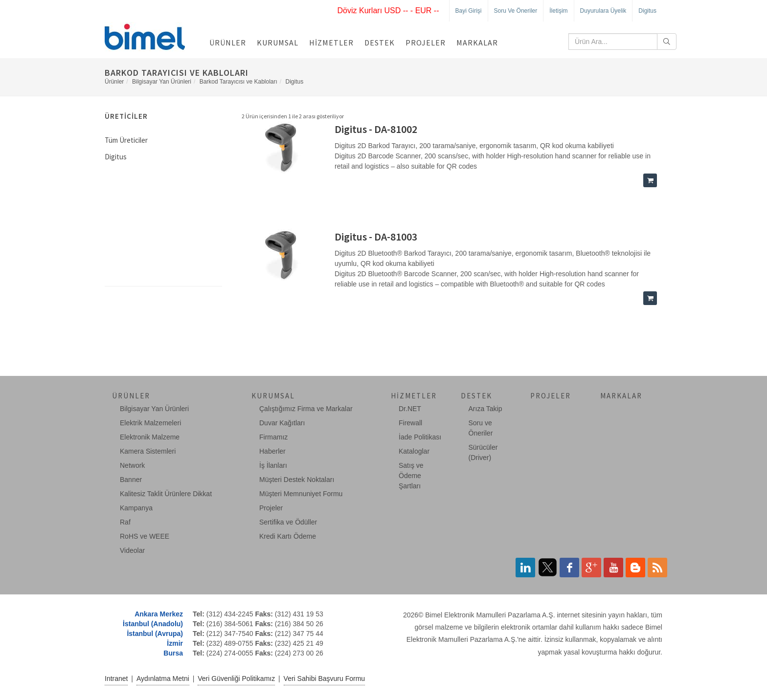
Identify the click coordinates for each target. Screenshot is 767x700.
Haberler (272, 451)
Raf (125, 522)
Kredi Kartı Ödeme (288, 536)
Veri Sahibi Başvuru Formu (325, 678)
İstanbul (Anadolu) (153, 624)
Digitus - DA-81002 (376, 129)
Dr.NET (410, 409)
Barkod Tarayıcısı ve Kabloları (238, 82)
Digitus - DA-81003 (376, 237)
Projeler (426, 43)
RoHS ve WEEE (145, 536)
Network (132, 465)
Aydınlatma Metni (163, 678)
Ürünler (228, 43)
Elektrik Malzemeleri (150, 423)
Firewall (410, 423)
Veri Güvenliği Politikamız (236, 678)
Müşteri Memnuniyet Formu (301, 494)
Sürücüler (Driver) (483, 452)
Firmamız (273, 437)
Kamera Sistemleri (148, 451)
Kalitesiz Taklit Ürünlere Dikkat (166, 494)
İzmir (175, 643)
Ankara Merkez (159, 614)
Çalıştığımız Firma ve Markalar (306, 409)
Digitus (647, 11)
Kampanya (136, 508)
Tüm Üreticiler (126, 140)
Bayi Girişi (469, 11)
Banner (131, 480)
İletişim (558, 11)
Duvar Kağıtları (282, 423)
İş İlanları (273, 465)
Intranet (116, 678)
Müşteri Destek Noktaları (297, 480)
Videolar (132, 550)
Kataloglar (414, 451)
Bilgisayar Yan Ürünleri (162, 82)
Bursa (173, 653)
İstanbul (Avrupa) (155, 634)
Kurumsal (278, 43)
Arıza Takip (485, 409)
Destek (380, 43)
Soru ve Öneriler (516, 11)
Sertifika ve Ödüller (288, 522)
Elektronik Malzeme (150, 437)
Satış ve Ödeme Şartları (411, 476)
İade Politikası (420, 437)
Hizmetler (331, 43)
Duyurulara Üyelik (603, 11)
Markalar (477, 43)
